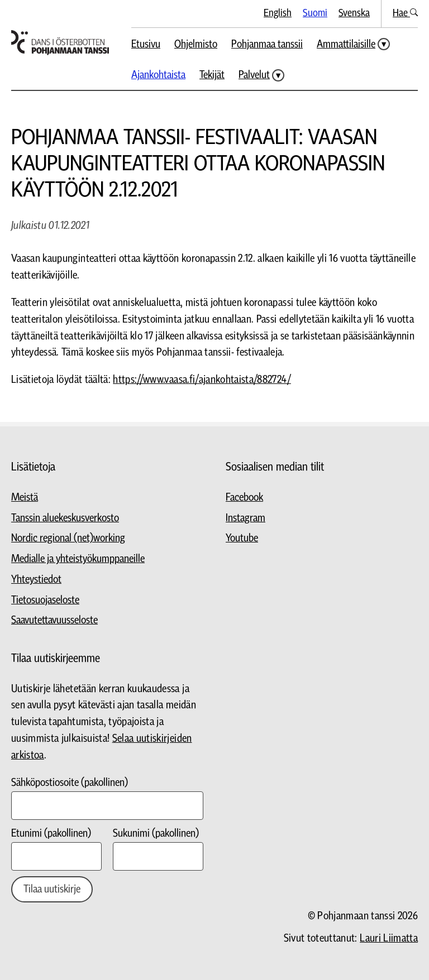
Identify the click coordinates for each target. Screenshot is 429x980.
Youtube (242, 538)
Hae (405, 13)
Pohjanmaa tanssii (267, 44)
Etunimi (51, 834)
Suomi (315, 13)
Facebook (244, 498)
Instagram (246, 518)
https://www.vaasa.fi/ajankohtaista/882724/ (202, 380)
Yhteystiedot (36, 580)
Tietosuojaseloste (45, 600)
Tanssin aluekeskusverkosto (65, 518)
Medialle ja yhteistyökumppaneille (78, 559)
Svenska (354, 13)
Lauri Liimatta (389, 938)
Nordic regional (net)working (68, 538)
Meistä (25, 498)
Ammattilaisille (346, 44)
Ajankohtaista (158, 75)
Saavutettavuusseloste (54, 620)
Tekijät (212, 75)
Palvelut (254, 75)
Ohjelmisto (196, 44)
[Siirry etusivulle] (60, 43)
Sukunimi (156, 834)
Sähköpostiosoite (70, 783)
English (278, 13)
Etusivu (146, 44)
